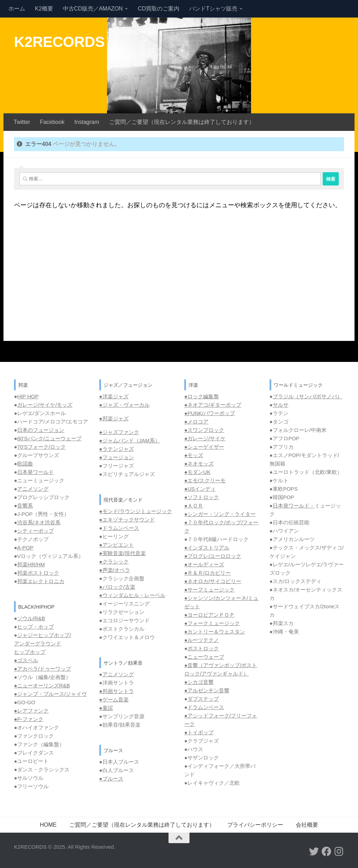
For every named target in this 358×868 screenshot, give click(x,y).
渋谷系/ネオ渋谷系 (39, 522)
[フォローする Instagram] (339, 852)
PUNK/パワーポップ (211, 413)
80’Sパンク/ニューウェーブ (49, 438)
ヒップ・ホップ (35, 627)
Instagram (87, 122)
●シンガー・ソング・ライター (220, 514)
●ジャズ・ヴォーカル (124, 405)
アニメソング (33, 489)
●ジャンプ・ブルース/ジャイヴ (50, 694)
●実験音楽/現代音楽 (123, 553)
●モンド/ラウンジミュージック (136, 511)
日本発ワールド (35, 472)
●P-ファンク (29, 719)
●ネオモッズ (199, 464)
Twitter (22, 122)
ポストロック (203, 648)
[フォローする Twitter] (314, 852)
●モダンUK (197, 472)
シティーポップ (35, 531)
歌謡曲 (25, 464)
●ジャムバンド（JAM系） (130, 440)
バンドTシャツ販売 (213, 9)
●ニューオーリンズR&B (42, 685)
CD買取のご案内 (159, 9)
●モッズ (194, 455)
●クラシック (114, 562)
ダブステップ (203, 699)
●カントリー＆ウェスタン (215, 632)
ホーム (17, 9)
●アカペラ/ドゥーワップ (42, 669)
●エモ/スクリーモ (205, 480)
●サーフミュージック (209, 590)
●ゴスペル (26, 660)
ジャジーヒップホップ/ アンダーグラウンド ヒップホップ (42, 643)
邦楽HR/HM (31, 564)
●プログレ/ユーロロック (213, 556)
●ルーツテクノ (202, 640)
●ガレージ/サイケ (205, 438)
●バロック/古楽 (117, 587)
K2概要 (44, 9)
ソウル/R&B (31, 618)
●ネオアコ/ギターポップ (213, 405)
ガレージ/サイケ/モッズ (45, 405)
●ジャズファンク (119, 432)
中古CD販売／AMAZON (93, 9)
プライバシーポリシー (255, 825)
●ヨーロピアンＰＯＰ (209, 615)
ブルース (113, 779)
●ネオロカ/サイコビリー (213, 581)
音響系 (25, 506)
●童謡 (106, 708)
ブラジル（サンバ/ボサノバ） (307, 396)
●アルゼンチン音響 (207, 690)
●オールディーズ (204, 564)
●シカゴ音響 (199, 682)
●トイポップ (199, 732)
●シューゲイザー (204, 447)
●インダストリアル (207, 548)
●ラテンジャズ (117, 449)
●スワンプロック (204, 430)
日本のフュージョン (41, 430)
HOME (48, 825)
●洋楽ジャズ (114, 396)
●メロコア (196, 422)
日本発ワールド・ (294, 506)
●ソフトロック (202, 497)
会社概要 (307, 825)
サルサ (281, 405)
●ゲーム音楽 (114, 699)
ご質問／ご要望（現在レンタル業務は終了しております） (182, 122)
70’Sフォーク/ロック (41, 447)
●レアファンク (31, 711)
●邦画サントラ (117, 691)
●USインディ (200, 489)
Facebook (52, 122)
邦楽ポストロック (38, 573)
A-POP (25, 548)
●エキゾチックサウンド (127, 520)
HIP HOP (28, 396)
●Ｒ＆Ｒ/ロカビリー (207, 573)
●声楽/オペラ (115, 570)
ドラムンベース (121, 528)
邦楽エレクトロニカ (41, 581)
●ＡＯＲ (194, 506)
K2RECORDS (59, 42)
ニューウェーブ (206, 657)
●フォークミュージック (212, 623)
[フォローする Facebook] (327, 852)
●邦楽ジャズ (114, 418)
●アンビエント (117, 545)
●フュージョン (117, 457)
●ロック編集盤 (202, 396)
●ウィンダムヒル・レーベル (132, 595)
